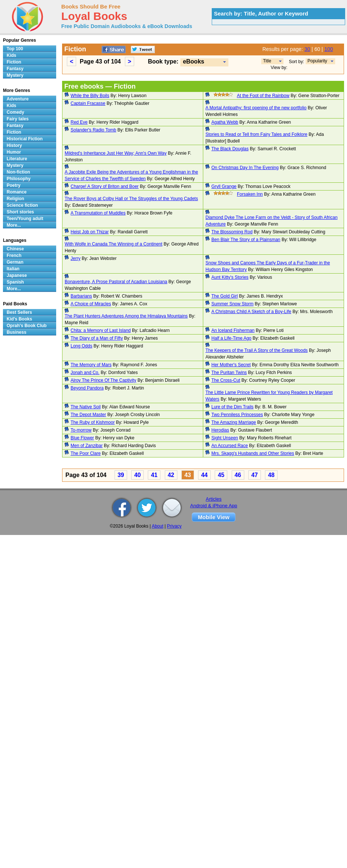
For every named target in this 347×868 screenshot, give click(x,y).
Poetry (13, 185)
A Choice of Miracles (91, 304)
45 (221, 475)
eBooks (194, 61)
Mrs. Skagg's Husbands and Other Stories (253, 453)
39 (121, 475)
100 (329, 49)
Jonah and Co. (85, 373)
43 (188, 475)
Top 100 (15, 49)
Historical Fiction (25, 139)
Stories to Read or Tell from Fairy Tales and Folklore (256, 134)
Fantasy (15, 69)
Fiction (14, 62)
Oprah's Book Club (27, 326)
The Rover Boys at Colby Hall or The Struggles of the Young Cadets (131, 199)
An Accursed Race (230, 446)
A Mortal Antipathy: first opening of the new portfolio (256, 108)
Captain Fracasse (88, 103)
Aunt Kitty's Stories (230, 277)
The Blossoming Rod (232, 232)
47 (255, 475)
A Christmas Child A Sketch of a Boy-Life (251, 312)
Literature (17, 159)
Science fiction (22, 205)
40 (137, 475)
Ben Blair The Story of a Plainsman (246, 240)
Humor (14, 152)
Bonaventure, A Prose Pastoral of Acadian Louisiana (116, 282)
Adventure (18, 99)
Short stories (20, 212)
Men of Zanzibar (87, 446)
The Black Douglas (230, 149)
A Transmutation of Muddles (98, 213)
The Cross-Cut (226, 380)
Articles (214, 499)
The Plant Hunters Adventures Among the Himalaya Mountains (126, 316)
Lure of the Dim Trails (232, 407)
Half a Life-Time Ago (231, 338)
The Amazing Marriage (234, 422)
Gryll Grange (224, 186)
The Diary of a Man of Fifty (97, 338)
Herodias (220, 430)
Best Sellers (19, 312)
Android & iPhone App (214, 506)
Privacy (174, 526)
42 (171, 475)
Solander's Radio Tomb (93, 130)
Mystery (15, 75)
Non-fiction (18, 172)
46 (238, 475)
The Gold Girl (224, 296)
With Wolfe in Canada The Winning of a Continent (113, 244)
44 (204, 475)
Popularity (317, 61)
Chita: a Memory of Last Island (101, 330)
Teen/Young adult (25, 219)
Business (16, 332)
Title (267, 61)
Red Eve (79, 122)
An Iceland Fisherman (233, 330)
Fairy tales (18, 119)
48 (271, 475)
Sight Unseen (225, 438)
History (14, 145)
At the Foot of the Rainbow (263, 96)
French (14, 255)
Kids (11, 55)
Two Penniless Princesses (237, 415)
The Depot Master (88, 415)
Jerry (76, 258)
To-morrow (81, 430)
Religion (15, 199)
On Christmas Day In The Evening (245, 168)
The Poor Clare (86, 453)
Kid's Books (19, 319)
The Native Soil (86, 407)
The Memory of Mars (91, 365)
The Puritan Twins (229, 373)
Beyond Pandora (87, 388)
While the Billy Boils (90, 96)
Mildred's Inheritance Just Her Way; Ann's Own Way (116, 153)
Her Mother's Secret (231, 365)
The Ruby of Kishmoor (93, 422)
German (15, 262)
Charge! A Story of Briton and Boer (105, 186)
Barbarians (81, 296)
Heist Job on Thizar (90, 232)
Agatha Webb (225, 122)
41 (154, 475)
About (158, 526)
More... (14, 225)
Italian (13, 269)
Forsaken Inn (250, 194)
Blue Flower (82, 438)
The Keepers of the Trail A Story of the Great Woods (257, 350)
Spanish (15, 282)
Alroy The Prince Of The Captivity (103, 380)
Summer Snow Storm (232, 304)
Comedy (15, 112)
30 (307, 49)
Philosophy (19, 179)
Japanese (17, 275)
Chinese (15, 249)
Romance (17, 192)
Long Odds (81, 346)
